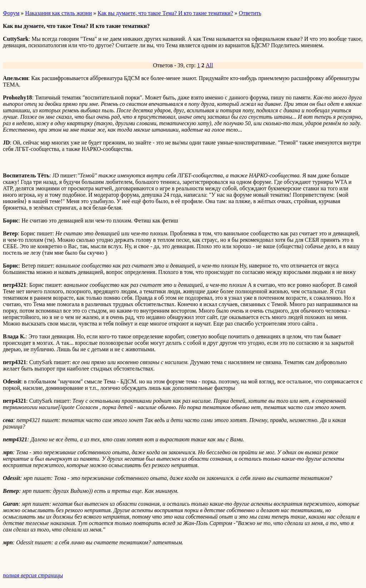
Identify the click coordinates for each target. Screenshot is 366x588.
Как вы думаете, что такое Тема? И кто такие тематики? (165, 13)
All (209, 65)
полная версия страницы (33, 575)
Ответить (250, 13)
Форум (11, 13)
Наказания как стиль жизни (58, 13)
